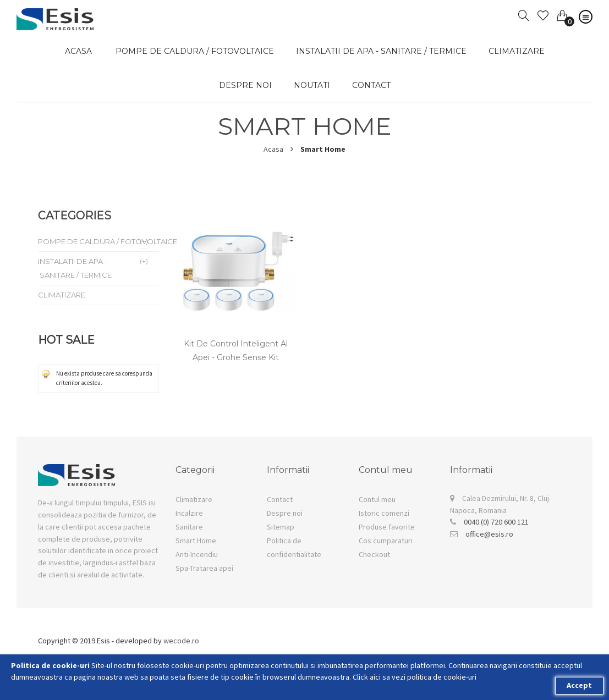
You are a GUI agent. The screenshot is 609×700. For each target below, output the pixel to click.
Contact (371, 85)
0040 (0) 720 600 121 (496, 522)
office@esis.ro (489, 534)
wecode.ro (181, 641)
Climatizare (194, 499)
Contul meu (377, 499)
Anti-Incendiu (197, 554)
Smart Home (196, 541)
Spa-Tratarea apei (204, 568)
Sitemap (281, 527)
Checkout (374, 554)
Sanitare (189, 527)
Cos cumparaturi (386, 541)
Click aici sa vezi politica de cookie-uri (415, 677)
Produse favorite (387, 527)
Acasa (273, 149)
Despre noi (245, 85)
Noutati (312, 85)
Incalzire (189, 513)
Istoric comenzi (384, 513)
